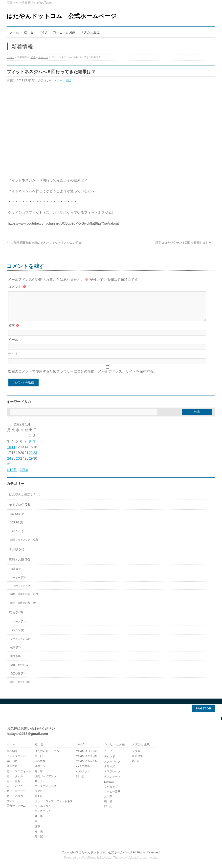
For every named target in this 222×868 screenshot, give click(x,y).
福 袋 (39, 832)
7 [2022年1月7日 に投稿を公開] (25, 447)
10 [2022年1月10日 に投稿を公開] (9, 453)
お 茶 (108, 797)
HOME (10, 57)
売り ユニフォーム (19, 772)
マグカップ (111, 787)
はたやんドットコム (47, 751)
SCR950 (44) (18, 520)
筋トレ (39, 796)
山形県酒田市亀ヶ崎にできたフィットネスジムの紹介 (44, 243)
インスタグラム (16, 756)
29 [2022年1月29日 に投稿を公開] (31, 464)
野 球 (39, 772)
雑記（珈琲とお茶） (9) (23, 609)
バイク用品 (83, 766)
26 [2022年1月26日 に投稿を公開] (18, 464)
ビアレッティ (112, 777)
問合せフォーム (16, 806)
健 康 (39, 816)
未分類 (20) (17, 555)
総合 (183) (16, 618)
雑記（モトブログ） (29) (24, 546)
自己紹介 (12, 751)
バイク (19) (17, 537)
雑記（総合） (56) (20, 688)
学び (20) (15, 662)
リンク (11, 801)
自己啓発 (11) (18, 679)
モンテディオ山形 (45, 786)
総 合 (39, 745)
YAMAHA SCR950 (87, 761)
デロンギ (110, 757)
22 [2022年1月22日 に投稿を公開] (31, 459)
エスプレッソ (112, 772)
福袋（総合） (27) (20, 671)
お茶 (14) (15, 575)
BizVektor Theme (111, 858)
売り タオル (15, 776)
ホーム (11, 745)
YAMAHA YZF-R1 (87, 756)
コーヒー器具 (112, 792)
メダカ (136, 751)
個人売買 (12, 766)
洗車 (37, 827)
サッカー (40, 781)
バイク (81, 745)
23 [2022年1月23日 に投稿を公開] (35, 459)
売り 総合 (13, 781)
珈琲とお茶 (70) (20, 565)
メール (15, 346)
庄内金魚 (137, 756)
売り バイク (15, 786)
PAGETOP (204, 709)
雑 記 (39, 837)
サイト (13, 360)
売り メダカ (15, 796)
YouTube (12, 761)
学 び (39, 756)
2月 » (24, 476)
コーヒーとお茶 (114, 745)
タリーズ (110, 767)
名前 (14, 331)
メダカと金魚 (141, 745)
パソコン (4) (17, 636)
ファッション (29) (20, 645)
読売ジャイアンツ (45, 776)
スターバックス (114, 762)
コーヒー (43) (18, 583)
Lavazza (109, 782)
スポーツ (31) (18, 627)
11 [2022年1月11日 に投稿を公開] (14, 453)
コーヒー (110, 751)
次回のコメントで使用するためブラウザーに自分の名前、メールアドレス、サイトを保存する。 (82, 377)
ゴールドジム (43, 806)
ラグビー (40, 791)
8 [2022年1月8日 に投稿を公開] (30, 447)
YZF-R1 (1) (17, 528)
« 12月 (12, 476)
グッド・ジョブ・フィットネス (54, 801)
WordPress (88, 858)
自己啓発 (40, 761)
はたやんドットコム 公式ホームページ (62, 16)
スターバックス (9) (21, 591)
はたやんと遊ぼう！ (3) (25, 500)
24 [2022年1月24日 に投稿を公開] (9, 464)
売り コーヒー (16, 791)
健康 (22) (15, 653)
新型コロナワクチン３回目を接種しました (185, 243)
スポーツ (43, 57)
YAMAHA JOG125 (87, 751)
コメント (17, 287)
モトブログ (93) (20, 511)
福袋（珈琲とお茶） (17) (24, 600)
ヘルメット (83, 772)
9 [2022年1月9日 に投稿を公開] (34, 447)
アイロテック (43, 811)
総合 (33, 57)
